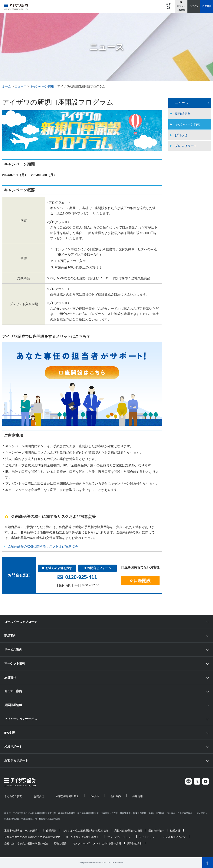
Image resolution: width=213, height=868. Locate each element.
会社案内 (116, 796)
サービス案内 (13, 650)
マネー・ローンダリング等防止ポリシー (78, 837)
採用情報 (138, 796)
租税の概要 (60, 843)
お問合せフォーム (98, 568)
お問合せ (39, 796)
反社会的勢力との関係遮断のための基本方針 (30, 837)
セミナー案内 (13, 691)
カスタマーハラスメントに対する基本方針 (97, 843)
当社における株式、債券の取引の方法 (26, 843)
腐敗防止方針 (135, 843)
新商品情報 (183, 113)
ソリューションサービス (21, 719)
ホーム (7, 86)
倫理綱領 (51, 831)
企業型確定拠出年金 (67, 796)
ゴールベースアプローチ (21, 622)
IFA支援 (10, 733)
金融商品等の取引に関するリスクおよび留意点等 (43, 546)
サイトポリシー (148, 837)
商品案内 (10, 636)
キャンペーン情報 (42, 86)
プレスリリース (186, 146)
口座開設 (140, 581)
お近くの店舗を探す (57, 568)
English (95, 796)
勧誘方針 (175, 831)
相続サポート (13, 747)
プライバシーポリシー (120, 837)
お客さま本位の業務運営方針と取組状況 (85, 831)
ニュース (20, 86)
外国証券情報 (13, 705)
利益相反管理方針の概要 (128, 831)
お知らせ (181, 135)
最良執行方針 (156, 831)
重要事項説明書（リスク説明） (22, 831)
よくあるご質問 (13, 796)
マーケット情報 (15, 663)
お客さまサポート (16, 760)
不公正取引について (174, 837)
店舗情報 (10, 677)
